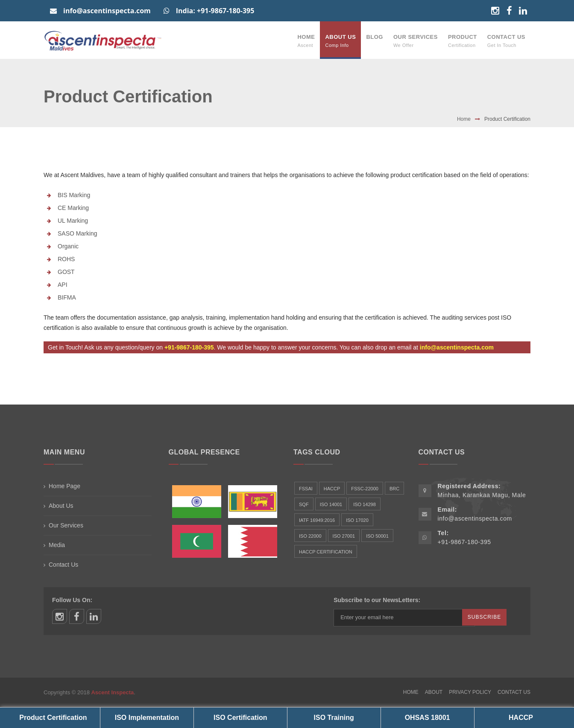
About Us (340, 41)
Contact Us (506, 41)
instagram (60, 616)
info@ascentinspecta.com (100, 11)
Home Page (64, 486)
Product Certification (53, 718)
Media (57, 545)
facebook (77, 616)
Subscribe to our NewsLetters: (377, 600)
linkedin (94, 616)
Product (463, 41)
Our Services (416, 41)
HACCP (521, 718)
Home (306, 41)
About (434, 692)
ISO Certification (240, 718)
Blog (375, 37)
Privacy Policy (470, 692)
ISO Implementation (147, 718)
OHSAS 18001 (428, 718)
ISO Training (334, 718)
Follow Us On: (72, 600)
